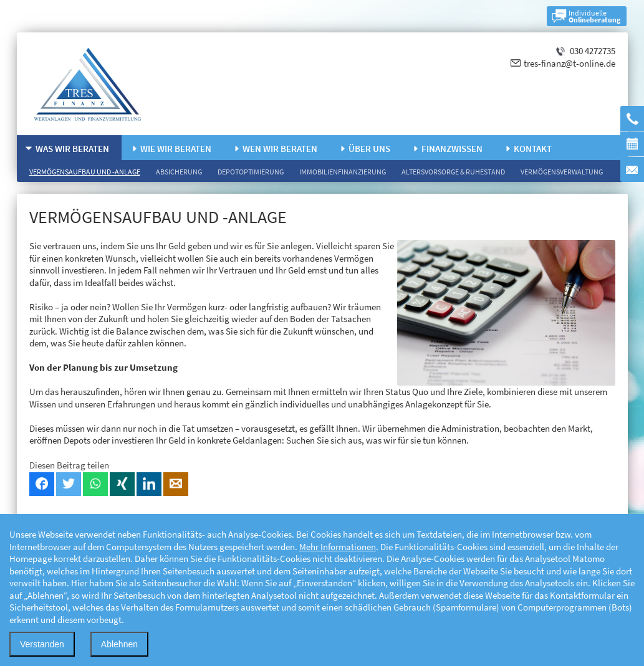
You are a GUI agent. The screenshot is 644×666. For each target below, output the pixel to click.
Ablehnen (119, 644)
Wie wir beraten (176, 149)
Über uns (369, 149)
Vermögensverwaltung (562, 172)
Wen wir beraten (280, 149)
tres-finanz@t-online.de (570, 63)
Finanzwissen (452, 149)
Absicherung (179, 172)
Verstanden (42, 644)
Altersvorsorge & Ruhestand (453, 172)
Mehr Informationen (338, 547)
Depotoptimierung (251, 172)
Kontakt (533, 149)
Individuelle (594, 16)
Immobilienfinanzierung (343, 172)
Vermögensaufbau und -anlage (85, 172)
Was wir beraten (72, 149)
